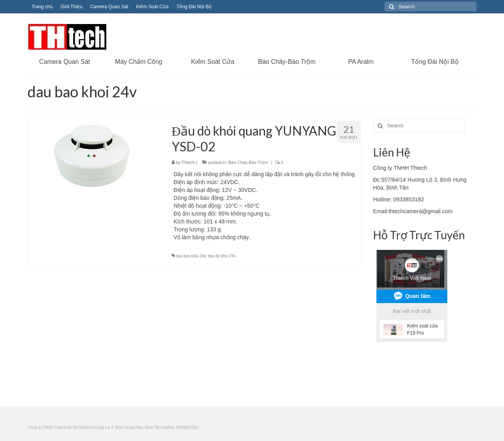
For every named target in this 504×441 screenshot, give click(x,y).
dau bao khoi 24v (191, 256)
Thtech (188, 162)
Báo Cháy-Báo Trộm (248, 162)
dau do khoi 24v (222, 256)
